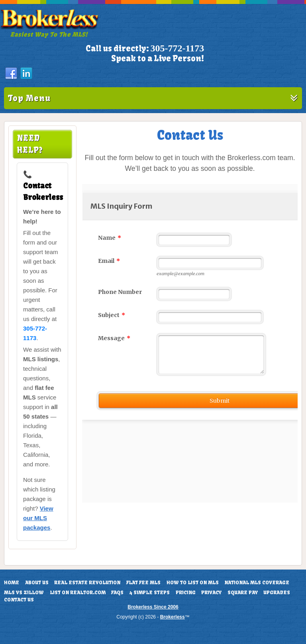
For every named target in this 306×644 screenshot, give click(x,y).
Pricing (186, 593)
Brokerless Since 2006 (153, 607)
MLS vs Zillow (24, 593)
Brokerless (173, 617)
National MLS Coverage (257, 583)
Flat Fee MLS (143, 583)
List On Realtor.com (78, 593)
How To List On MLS (193, 583)
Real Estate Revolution (87, 583)
